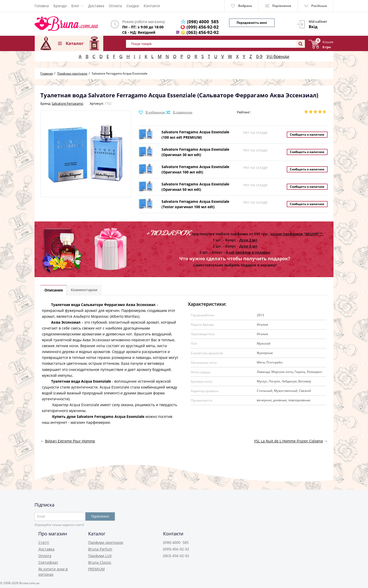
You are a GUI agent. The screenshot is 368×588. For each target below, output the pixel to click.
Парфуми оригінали (106, 542)
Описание (54, 291)
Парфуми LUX (100, 556)
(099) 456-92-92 (203, 27)
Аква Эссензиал (66, 323)
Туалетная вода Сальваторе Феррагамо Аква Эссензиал (104, 305)
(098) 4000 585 (203, 22)
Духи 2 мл (248, 240)
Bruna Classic (100, 562)
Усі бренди (278, 56)
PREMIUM (96, 569)
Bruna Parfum (100, 549)
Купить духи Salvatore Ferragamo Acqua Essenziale (98, 417)
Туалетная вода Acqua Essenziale (80, 382)
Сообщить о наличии (307, 134)
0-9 (259, 56)
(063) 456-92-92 (203, 32)
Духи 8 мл (248, 246)
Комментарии (87, 291)
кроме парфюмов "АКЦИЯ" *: (297, 234)
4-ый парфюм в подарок (248, 252)
